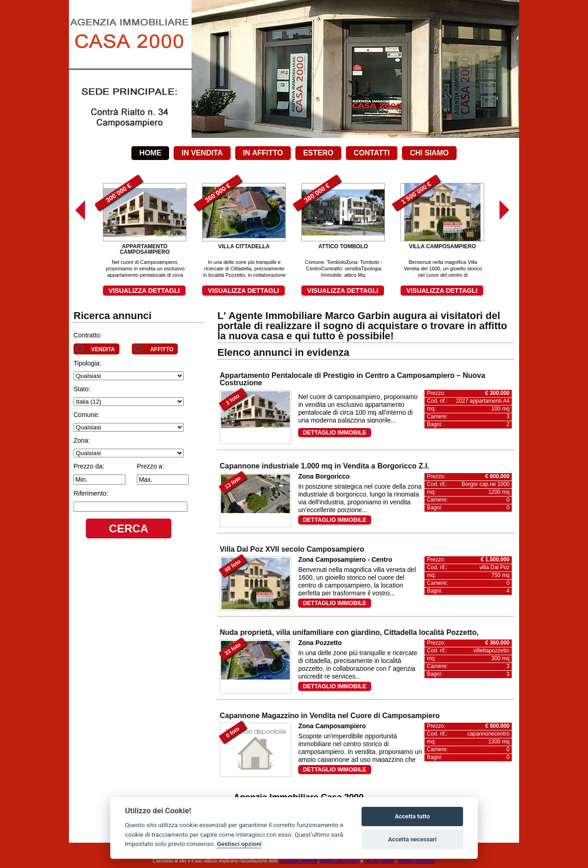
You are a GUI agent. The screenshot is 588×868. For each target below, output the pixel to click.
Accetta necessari (413, 839)
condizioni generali (298, 861)
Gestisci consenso (416, 861)
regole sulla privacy (340, 861)
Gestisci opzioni (239, 844)
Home (150, 153)
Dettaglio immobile (334, 433)
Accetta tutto (412, 816)
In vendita (202, 153)
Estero (318, 153)
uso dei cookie (379, 861)
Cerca (128, 528)
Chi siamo (429, 153)
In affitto (263, 153)
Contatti (372, 153)
